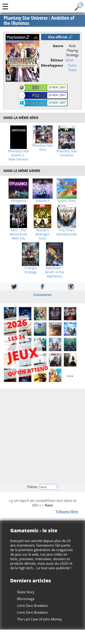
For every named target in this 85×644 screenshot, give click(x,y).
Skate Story (26, 592)
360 (36, 87)
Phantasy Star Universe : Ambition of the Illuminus (39, 21)
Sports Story (67, 201)
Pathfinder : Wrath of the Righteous (55, 272)
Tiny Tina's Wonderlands (67, 232)
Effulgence (19, 201)
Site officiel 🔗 (60, 37)
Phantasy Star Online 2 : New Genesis (19, 155)
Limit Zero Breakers (32, 605)
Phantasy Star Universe (67, 153)
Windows (36, 103)
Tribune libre (67, 511)
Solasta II (43, 201)
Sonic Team (72, 68)
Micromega (26, 599)
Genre (58, 46)
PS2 (36, 95)
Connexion (42, 294)
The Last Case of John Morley (39, 619)
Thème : (42, 487)
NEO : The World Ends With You (18, 234)
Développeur (52, 65)
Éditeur (57, 60)
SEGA (69, 60)
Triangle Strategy (30, 270)
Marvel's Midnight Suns (42, 234)
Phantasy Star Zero (43, 148)
